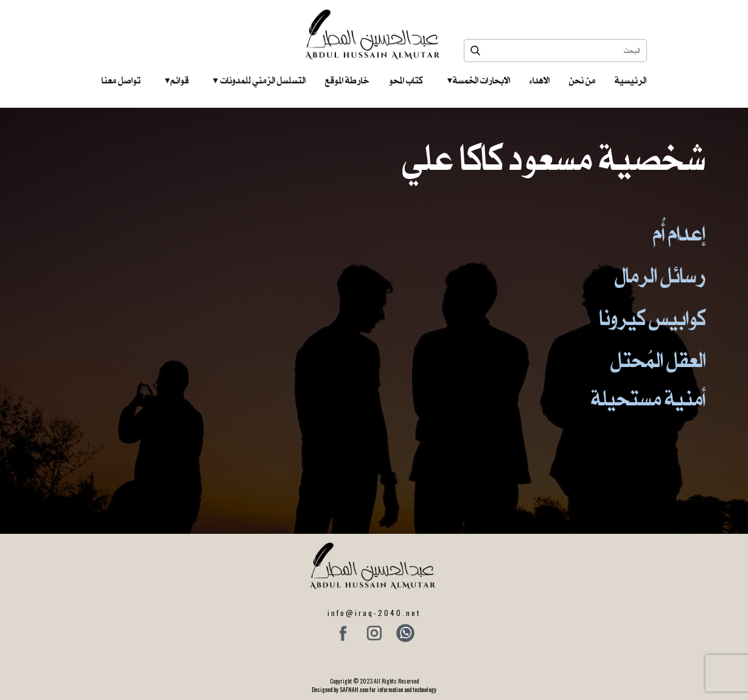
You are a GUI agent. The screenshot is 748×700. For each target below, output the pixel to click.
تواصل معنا (121, 80)
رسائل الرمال (660, 275)
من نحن (582, 80)
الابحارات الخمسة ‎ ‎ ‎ (479, 80)
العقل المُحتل (658, 360)
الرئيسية (631, 80)
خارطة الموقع (347, 80)
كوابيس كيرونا (652, 318)
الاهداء (540, 80)
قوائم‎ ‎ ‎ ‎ (177, 80)
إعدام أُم (679, 233)
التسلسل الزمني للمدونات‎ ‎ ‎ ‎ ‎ (259, 80)
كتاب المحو (406, 80)
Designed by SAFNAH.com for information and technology (374, 689)
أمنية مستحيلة (648, 398)
